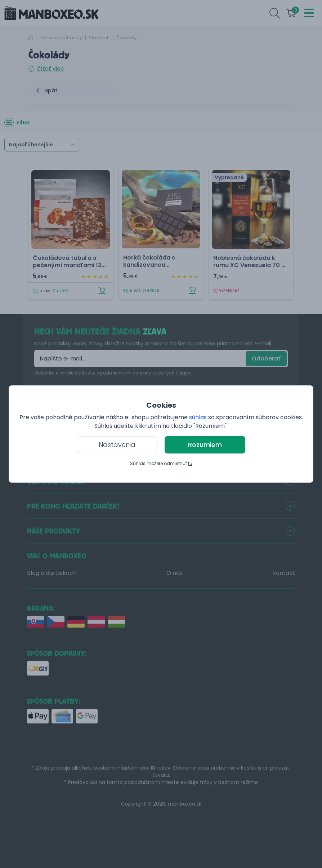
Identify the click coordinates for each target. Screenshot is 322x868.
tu (190, 463)
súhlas (198, 417)
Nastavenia (117, 445)
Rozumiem (205, 445)
